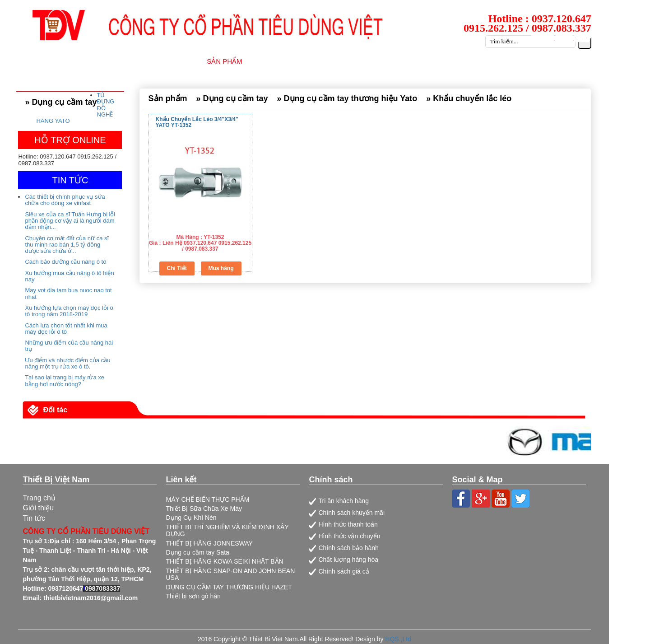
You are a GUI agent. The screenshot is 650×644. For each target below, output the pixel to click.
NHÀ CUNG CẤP (286, 61)
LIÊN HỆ (583, 61)
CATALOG (537, 61)
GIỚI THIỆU (171, 61)
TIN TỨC (427, 61)
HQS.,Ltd (398, 639)
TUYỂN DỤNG (481, 61)
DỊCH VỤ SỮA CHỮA (363, 61)
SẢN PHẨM (224, 61)
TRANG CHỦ (115, 61)
